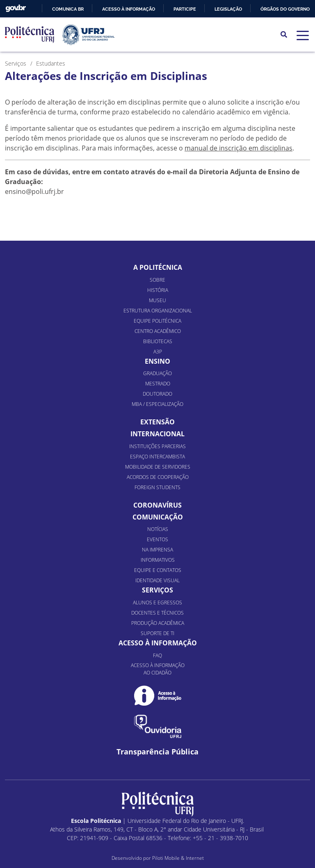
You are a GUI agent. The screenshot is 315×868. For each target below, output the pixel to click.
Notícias (158, 529)
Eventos (157, 539)
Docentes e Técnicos (157, 613)
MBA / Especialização (157, 404)
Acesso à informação (129, 9)
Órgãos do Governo (285, 9)
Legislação (228, 9)
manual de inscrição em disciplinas (239, 148)
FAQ (157, 655)
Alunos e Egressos (157, 603)
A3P (158, 352)
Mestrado (158, 384)
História (158, 290)
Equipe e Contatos (158, 570)
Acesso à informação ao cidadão (158, 669)
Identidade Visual (157, 580)
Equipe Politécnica (157, 321)
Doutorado (157, 394)
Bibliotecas (158, 341)
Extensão (157, 422)
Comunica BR (68, 9)
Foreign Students (157, 487)
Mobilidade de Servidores (158, 467)
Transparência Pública (157, 752)
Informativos (158, 560)
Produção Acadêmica (158, 623)
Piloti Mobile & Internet (178, 858)
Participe (185, 9)
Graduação (157, 373)
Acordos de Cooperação (158, 477)
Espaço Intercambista (157, 457)
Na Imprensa (157, 550)
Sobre (157, 280)
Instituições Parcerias (157, 446)
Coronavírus (157, 505)
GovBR (16, 8)
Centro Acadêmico (158, 331)
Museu (157, 300)
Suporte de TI (157, 633)
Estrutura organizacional (158, 311)
